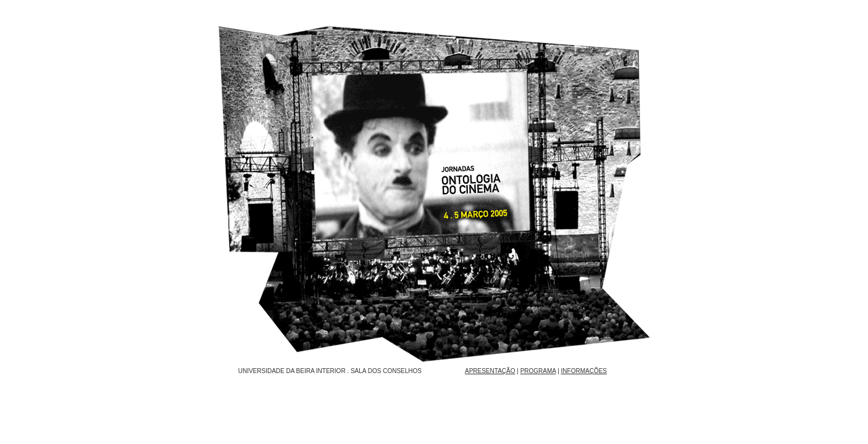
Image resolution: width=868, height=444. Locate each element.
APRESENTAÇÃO (490, 371)
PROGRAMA (538, 371)
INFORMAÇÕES (584, 371)
